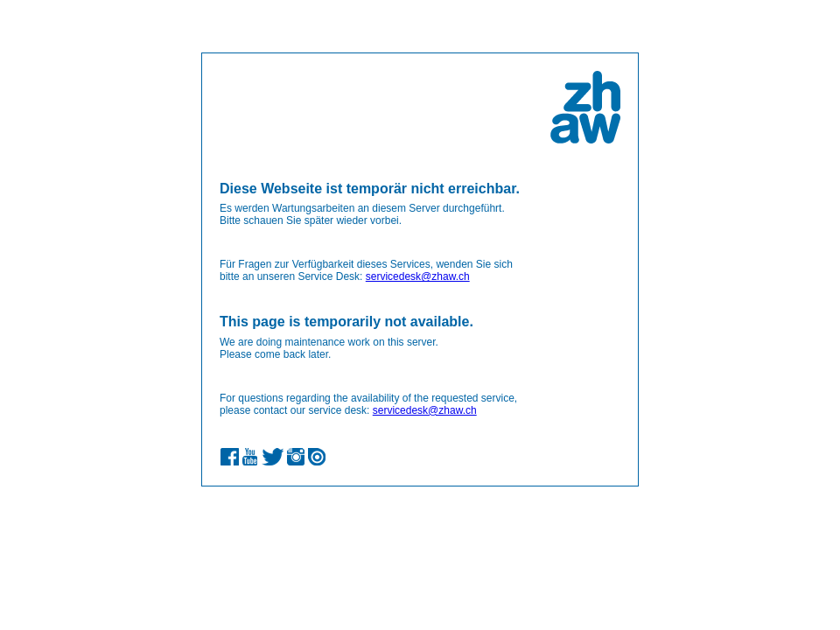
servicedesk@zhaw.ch (418, 276)
